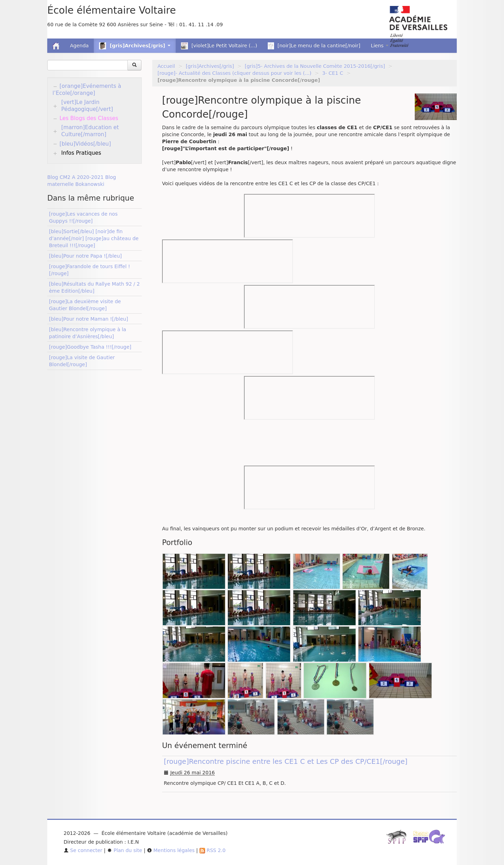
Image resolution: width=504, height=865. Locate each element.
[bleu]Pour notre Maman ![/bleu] (89, 319)
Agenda (79, 46)
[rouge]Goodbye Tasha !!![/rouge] (90, 347)
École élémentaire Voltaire (111, 10)
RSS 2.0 (213, 850)
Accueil (166, 66)
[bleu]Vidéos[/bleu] (85, 144)
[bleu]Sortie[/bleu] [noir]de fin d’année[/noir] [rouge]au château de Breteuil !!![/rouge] (94, 238)
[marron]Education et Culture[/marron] (90, 131)
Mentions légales (171, 850)
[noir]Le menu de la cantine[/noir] (314, 46)
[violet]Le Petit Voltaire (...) (219, 46)
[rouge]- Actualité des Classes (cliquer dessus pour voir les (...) (234, 73)
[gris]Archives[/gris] (210, 66)
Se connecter (83, 850)
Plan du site (125, 850)
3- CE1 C (332, 73)
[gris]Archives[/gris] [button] (135, 46)
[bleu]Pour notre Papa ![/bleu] (85, 256)
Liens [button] (380, 46)
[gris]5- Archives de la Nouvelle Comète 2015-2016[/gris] (315, 66)
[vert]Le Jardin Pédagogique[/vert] (87, 106)
